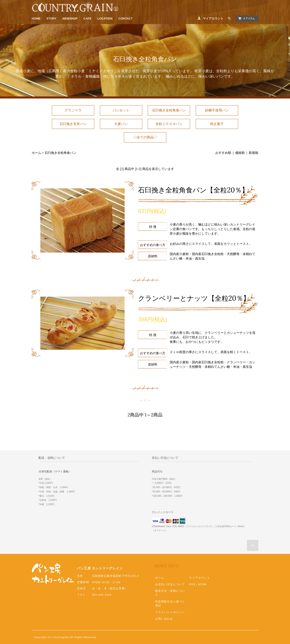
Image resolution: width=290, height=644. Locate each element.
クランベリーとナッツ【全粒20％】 (194, 298)
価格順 (240, 153)
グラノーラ (73, 110)
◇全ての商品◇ (145, 137)
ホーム (36, 153)
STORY (51, 18)
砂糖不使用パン (217, 110)
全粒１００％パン (169, 124)
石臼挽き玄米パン (73, 124)
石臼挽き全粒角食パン (169, 110)
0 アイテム (246, 18)
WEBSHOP (70, 18)
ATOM (202, 584)
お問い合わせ (164, 619)
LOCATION (105, 18)
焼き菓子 (217, 124)
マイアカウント (213, 18)
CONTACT (126, 18)
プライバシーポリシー (170, 612)
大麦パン (121, 124)
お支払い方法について (170, 584)
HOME (36, 18)
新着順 (254, 153)
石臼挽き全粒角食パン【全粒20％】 (193, 190)
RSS (192, 584)
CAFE (87, 18)
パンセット (121, 110)
